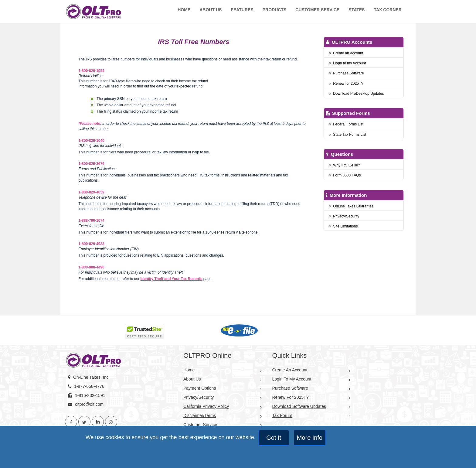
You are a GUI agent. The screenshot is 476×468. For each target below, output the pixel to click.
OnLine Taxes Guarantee (351, 206)
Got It (274, 438)
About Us (211, 10)
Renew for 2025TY (346, 84)
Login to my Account (348, 63)
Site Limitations (343, 226)
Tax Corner (388, 10)
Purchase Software (347, 73)
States (357, 10)
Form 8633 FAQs (345, 175)
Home (184, 10)
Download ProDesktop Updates (357, 94)
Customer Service (317, 10)
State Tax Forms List (348, 135)
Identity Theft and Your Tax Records (171, 279)
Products (275, 10)
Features (242, 10)
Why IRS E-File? (345, 165)
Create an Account (346, 53)
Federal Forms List (346, 124)
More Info (310, 438)
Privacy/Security (344, 216)
